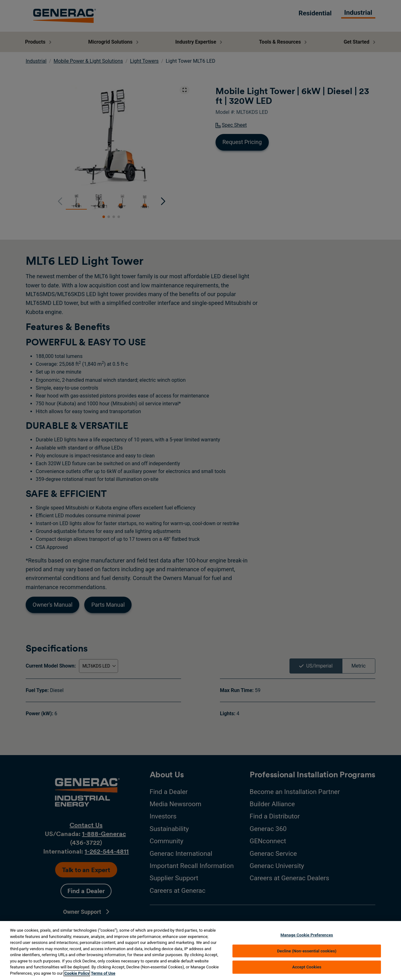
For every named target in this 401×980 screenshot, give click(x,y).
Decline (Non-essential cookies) (307, 951)
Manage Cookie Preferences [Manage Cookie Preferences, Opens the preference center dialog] (307, 935)
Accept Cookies (307, 967)
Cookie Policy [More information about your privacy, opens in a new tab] (77, 973)
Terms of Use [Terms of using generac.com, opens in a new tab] (103, 973)
